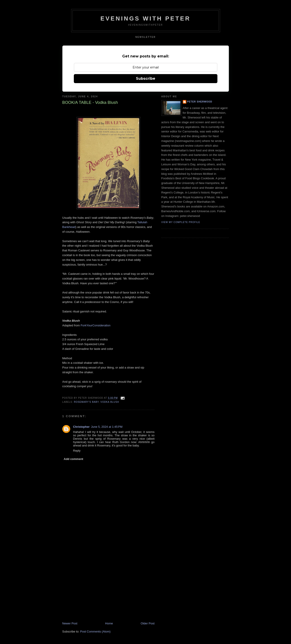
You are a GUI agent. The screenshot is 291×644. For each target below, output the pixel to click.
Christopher (81, 427)
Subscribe (146, 79)
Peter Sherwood (200, 102)
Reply (77, 451)
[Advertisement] (96, 590)
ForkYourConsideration (95, 325)
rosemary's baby (86, 402)
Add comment (73, 459)
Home (109, 623)
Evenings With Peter (145, 18)
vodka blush (110, 402)
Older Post (148, 623)
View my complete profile (181, 222)
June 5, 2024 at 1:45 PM (107, 427)
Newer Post (70, 623)
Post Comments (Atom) (95, 631)
